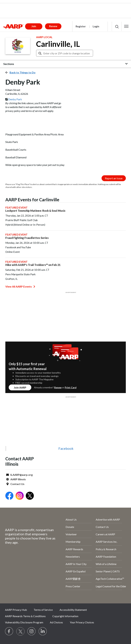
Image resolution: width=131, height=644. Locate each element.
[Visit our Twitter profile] (20, 631)
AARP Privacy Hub (16, 610)
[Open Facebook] (9, 496)
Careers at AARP (105, 534)
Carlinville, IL (58, 44)
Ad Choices (56, 622)
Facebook (66, 448)
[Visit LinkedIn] (43, 631)
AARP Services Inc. (106, 542)
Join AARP (20, 387)
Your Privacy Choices (82, 622)
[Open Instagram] (20, 496)
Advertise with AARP (108, 519)
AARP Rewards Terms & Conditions (25, 616)
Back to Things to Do (23, 72)
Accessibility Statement (73, 610)
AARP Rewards (74, 549)
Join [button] (34, 26)
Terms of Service (43, 610)
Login (96, 26)
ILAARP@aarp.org (21, 475)
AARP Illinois (18, 479)
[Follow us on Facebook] (9, 631)
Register (81, 26)
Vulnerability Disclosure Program (24, 622)
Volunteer (71, 534)
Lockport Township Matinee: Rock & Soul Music (35, 211)
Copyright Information (65, 616)
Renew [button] (53, 26)
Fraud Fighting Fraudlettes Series (27, 238)
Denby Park (15, 99)
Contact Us (17, 484)
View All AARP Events (20, 286)
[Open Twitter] (30, 496)
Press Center (73, 586)
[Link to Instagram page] (32, 631)
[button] (126, 26)
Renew (58, 387)
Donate (70, 527)
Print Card (71, 387)
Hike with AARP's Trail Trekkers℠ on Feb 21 (33, 265)
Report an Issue (114, 178)
